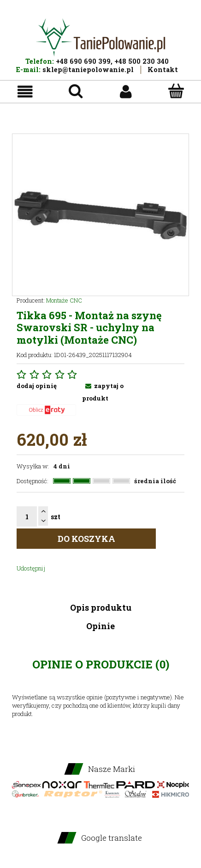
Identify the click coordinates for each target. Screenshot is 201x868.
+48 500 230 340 (142, 61)
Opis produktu (101, 607)
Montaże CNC (64, 300)
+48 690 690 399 (83, 61)
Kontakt (163, 70)
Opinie (100, 626)
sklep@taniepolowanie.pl (88, 70)
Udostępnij (31, 568)
